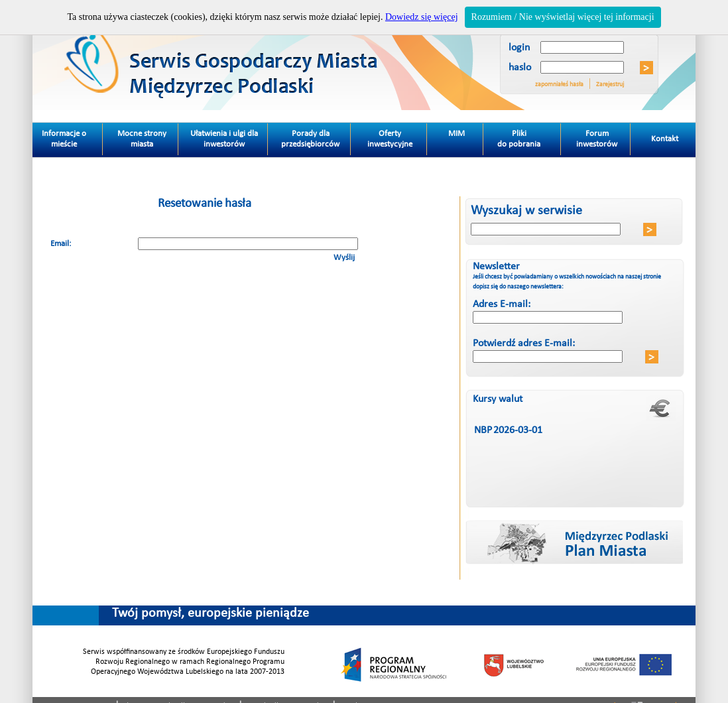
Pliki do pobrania (529, 136)
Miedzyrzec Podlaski (266, 55)
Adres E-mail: (502, 304)
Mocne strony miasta (142, 139)
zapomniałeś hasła (559, 85)
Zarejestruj (610, 85)
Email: (61, 244)
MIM (456, 134)
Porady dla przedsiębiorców (310, 139)
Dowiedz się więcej (422, 17)
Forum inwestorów (597, 139)
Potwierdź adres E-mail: (524, 344)
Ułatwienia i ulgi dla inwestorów (224, 139)
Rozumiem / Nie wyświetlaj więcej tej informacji (563, 17)
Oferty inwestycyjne (390, 139)
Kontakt (656, 133)
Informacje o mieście (73, 136)
